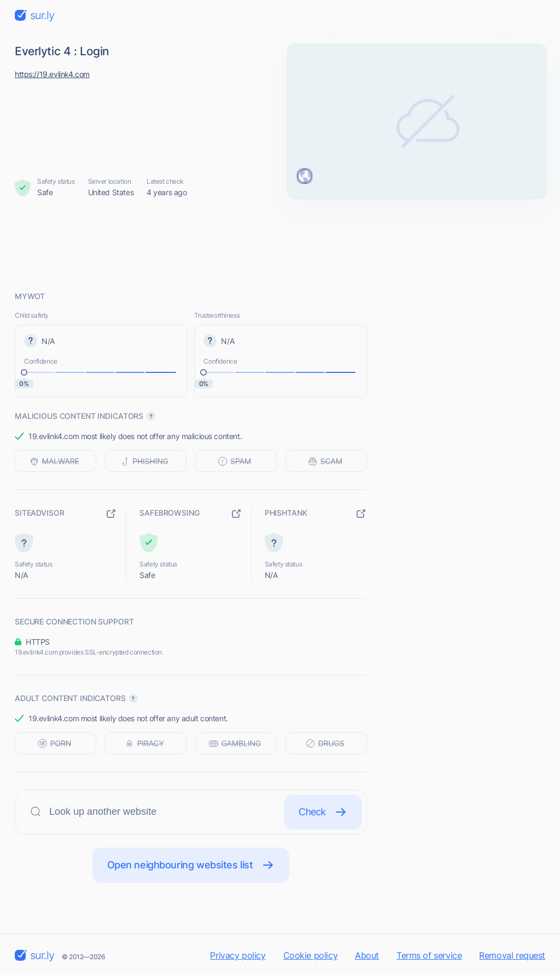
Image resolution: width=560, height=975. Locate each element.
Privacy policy (238, 955)
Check (323, 812)
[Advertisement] (280, 244)
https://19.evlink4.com (52, 74)
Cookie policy (311, 955)
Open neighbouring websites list (191, 865)
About (367, 955)
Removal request (512, 955)
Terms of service (429, 955)
